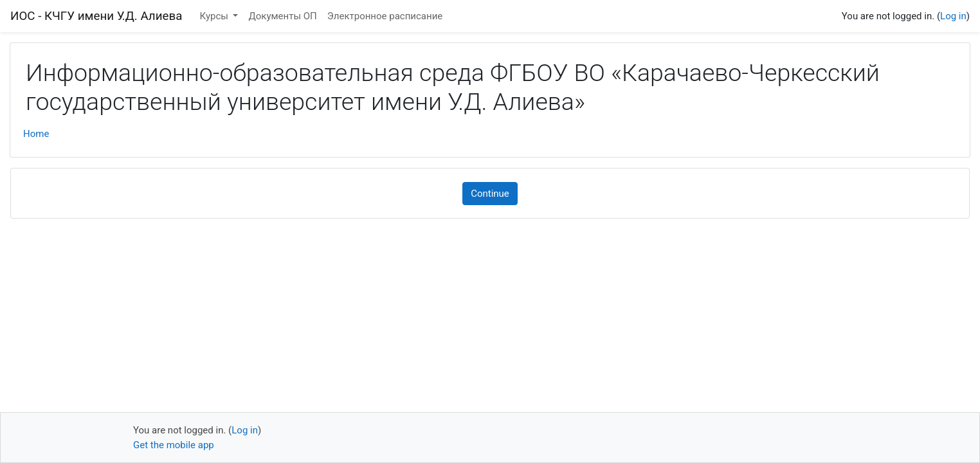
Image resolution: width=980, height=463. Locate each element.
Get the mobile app (174, 445)
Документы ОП (282, 16)
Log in (953, 16)
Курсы (215, 16)
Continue (490, 194)
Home (36, 134)
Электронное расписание (385, 16)
